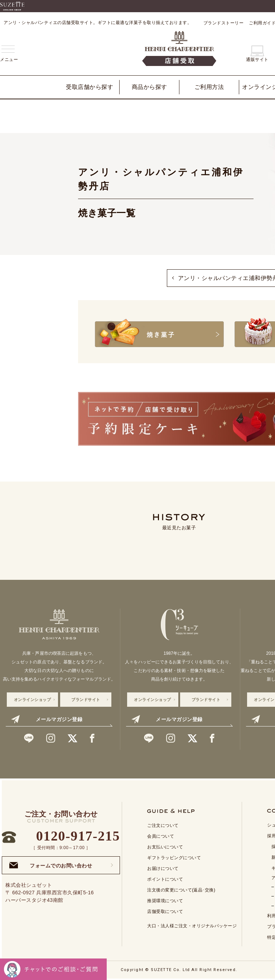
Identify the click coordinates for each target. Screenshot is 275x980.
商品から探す (149, 87)
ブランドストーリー (224, 23)
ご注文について (163, 825)
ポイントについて (165, 879)
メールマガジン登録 (47, 719)
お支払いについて (165, 847)
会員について (161, 836)
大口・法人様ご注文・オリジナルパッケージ (192, 925)
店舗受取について (165, 911)
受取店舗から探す (90, 87)
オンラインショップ (33, 699)
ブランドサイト (86, 699)
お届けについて (163, 868)
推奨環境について (165, 900)
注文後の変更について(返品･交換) (181, 890)
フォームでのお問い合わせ (51, 865)
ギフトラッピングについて (174, 857)
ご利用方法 (209, 87)
